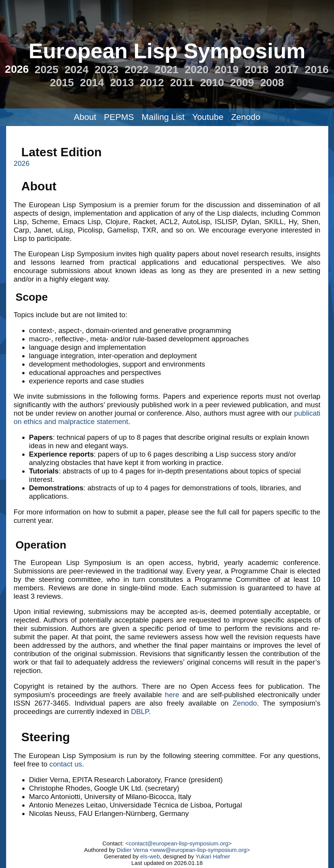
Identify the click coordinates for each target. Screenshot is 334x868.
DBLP (140, 712)
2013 (122, 83)
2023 (107, 70)
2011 (182, 83)
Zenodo (246, 117)
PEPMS (119, 117)
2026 (17, 69)
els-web (150, 856)
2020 (197, 70)
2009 (242, 83)
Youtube (208, 117)
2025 (46, 70)
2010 (212, 83)
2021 (166, 70)
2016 (317, 70)
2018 (257, 70)
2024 (76, 70)
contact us (66, 764)
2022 (137, 70)
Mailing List (163, 117)
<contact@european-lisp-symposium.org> (179, 843)
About (85, 117)
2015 (62, 83)
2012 (152, 83)
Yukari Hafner (213, 856)
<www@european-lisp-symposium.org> (200, 850)
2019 (227, 70)
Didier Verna (132, 850)
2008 (272, 83)
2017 (287, 70)
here (172, 695)
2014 (92, 83)
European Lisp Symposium (167, 51)
